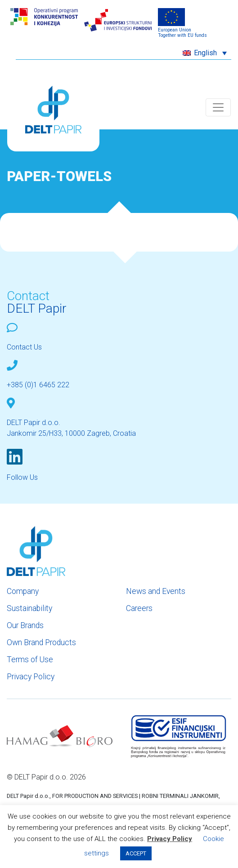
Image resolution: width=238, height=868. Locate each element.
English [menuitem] (205, 53)
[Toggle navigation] (218, 107)
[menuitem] (205, 53)
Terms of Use (30, 660)
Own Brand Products (41, 642)
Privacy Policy (31, 677)
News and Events (156, 591)
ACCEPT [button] (136, 853)
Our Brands (25, 625)
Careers (139, 608)
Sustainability (29, 608)
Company (23, 591)
